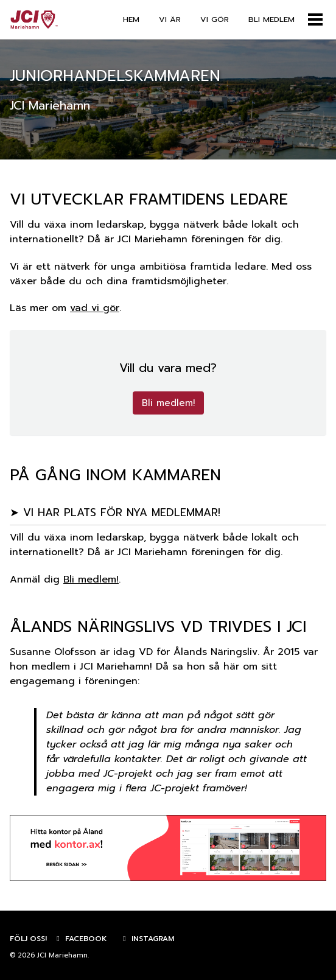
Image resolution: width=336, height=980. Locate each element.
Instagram (147, 939)
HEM (131, 19)
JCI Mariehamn (62, 955)
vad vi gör (95, 308)
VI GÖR (215, 19)
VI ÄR (170, 19)
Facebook (80, 939)
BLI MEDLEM (271, 19)
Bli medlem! (168, 403)
